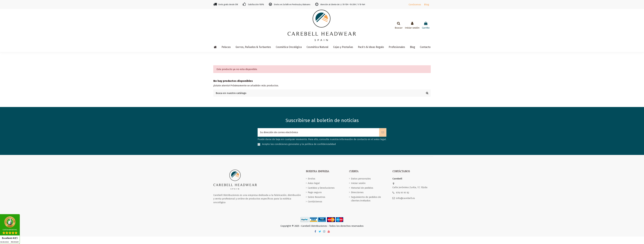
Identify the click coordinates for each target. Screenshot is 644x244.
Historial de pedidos (362, 188)
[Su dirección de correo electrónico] (318, 132)
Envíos (312, 179)
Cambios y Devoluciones (321, 188)
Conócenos (415, 5)
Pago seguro (315, 192)
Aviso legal (314, 183)
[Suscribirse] (383, 132)
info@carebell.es (405, 198)
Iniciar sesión (358, 183)
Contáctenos (315, 202)
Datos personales (361, 179)
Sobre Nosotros (317, 197)
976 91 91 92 (403, 193)
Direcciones (357, 192)
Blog (427, 5)
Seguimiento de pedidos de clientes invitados (366, 199)
